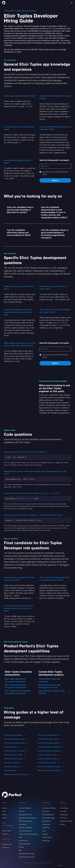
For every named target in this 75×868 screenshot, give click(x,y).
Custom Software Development (29, 834)
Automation (23, 824)
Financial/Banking (48, 815)
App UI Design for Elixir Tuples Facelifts (54, 692)
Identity (4, 808)
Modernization (6, 831)
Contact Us (6, 848)
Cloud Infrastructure (25, 831)
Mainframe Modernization (27, 854)
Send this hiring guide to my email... (55, 160)
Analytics (22, 811)
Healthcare (46, 828)
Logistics (45, 834)
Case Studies (64, 808)
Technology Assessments (27, 857)
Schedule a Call (7, 844)
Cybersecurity (23, 841)
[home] (4, 3)
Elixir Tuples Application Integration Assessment (21, 686)
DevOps (21, 847)
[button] (72, 3)
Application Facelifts (25, 815)
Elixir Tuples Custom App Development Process (54, 686)
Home (4, 865)
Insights (63, 824)
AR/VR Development (25, 821)
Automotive (46, 811)
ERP (20, 850)
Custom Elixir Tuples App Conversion (54, 680)
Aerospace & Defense (49, 808)
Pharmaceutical (47, 837)
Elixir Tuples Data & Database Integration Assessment (21, 692)
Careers (4, 818)
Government (46, 824)
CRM (20, 837)
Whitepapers (64, 815)
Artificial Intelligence (25, 808)
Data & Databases (25, 844)
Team (4, 811)
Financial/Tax (47, 821)
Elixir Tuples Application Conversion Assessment (21, 680)
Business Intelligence (25, 828)
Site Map (60, 865)
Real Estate (46, 841)
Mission (4, 815)
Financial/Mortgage (48, 818)
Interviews (63, 811)
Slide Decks (64, 818)
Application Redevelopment (27, 818)
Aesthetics (5, 834)
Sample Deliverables (66, 821)
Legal (44, 831)
